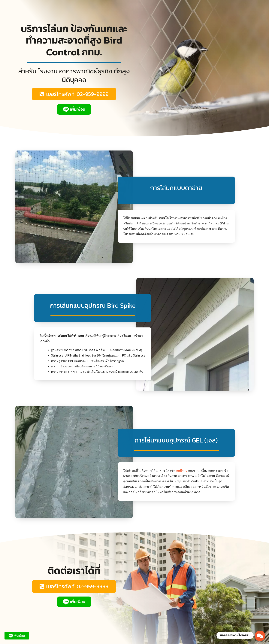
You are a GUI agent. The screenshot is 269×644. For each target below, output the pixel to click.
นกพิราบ (182, 471)
